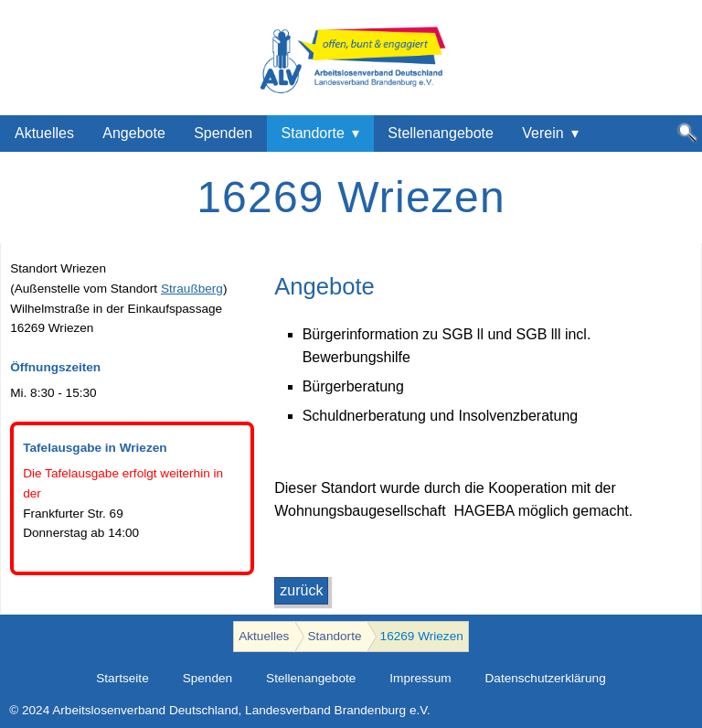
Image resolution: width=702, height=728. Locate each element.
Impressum (420, 678)
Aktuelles (44, 133)
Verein (542, 133)
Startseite (122, 678)
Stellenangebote (441, 133)
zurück (301, 590)
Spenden (223, 133)
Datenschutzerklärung (546, 678)
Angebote (134, 133)
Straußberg (192, 289)
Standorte (313, 133)
